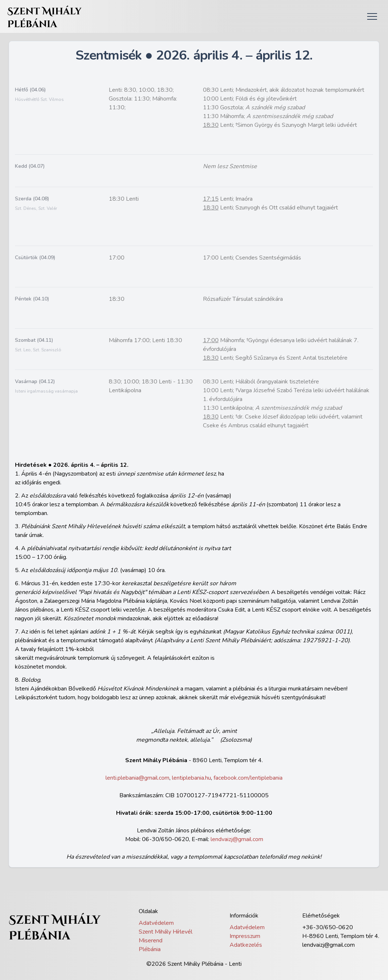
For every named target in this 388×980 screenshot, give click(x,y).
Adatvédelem (156, 923)
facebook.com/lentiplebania (248, 778)
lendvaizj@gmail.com (237, 839)
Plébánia (150, 949)
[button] (372, 16)
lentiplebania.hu (191, 778)
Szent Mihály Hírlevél (166, 932)
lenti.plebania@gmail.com (137, 778)
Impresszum (245, 936)
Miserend (151, 941)
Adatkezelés (246, 945)
